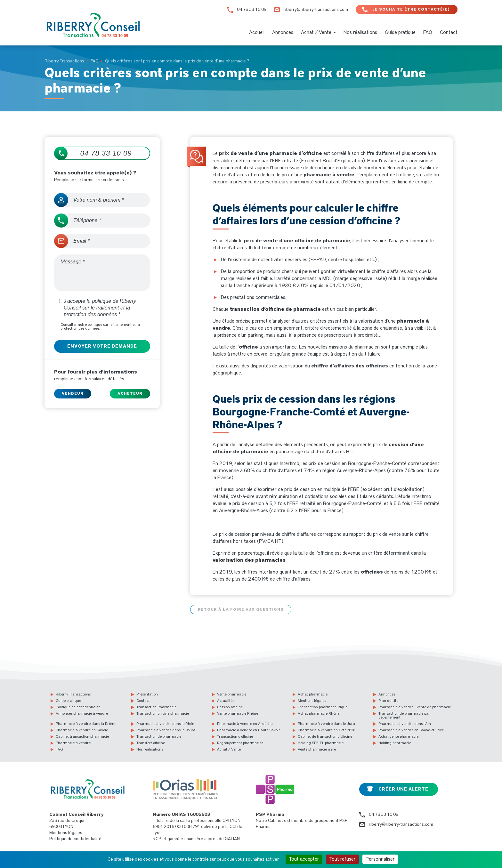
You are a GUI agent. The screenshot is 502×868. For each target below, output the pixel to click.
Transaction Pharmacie (156, 707)
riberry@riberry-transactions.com (316, 10)
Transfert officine (151, 743)
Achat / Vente (318, 32)
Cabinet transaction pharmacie (82, 736)
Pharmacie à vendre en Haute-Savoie (249, 730)
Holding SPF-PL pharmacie (321, 743)
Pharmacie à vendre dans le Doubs (166, 730)
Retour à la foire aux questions (241, 609)
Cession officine (230, 707)
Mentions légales (312, 700)
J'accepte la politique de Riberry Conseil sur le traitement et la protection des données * (96, 308)
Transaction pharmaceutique (323, 707)
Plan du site (388, 700)
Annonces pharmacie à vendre (82, 713)
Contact (449, 32)
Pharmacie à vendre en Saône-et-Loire (411, 730)
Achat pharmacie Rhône (319, 713)
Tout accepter (304, 859)
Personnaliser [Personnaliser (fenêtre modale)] (380, 859)
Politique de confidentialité (78, 707)
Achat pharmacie (313, 694)
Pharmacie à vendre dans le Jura (326, 723)
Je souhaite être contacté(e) (411, 9)
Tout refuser (342, 859)
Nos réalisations (360, 32)
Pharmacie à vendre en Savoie (82, 730)
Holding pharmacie (395, 743)
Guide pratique (400, 32)
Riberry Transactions (73, 694)
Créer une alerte (403, 789)
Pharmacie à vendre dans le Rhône (166, 723)
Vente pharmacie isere (317, 749)
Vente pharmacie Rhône (238, 713)
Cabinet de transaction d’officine (325, 736)
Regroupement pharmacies (240, 743)
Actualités (226, 700)
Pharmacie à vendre (73, 743)
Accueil (257, 32)
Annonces (283, 32)
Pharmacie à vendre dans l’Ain (405, 723)
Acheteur (130, 393)
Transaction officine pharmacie (163, 713)
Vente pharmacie (232, 694)
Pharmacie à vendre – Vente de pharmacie (415, 707)
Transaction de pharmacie (159, 736)
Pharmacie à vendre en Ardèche (245, 723)
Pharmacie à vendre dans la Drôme (86, 723)
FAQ (428, 32)
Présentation (147, 694)
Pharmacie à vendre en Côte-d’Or (326, 730)
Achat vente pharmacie (398, 736)
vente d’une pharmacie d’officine (280, 153)
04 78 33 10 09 (252, 10)
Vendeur (73, 393)
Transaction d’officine (235, 736)
